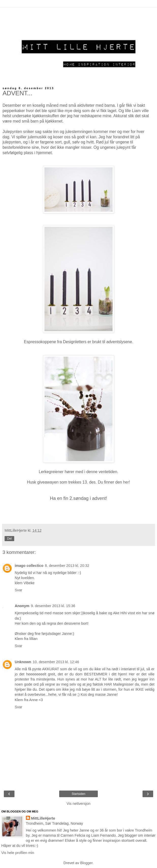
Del (9, 539)
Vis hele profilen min (18, 853)
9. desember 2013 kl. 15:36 (53, 606)
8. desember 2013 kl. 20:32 (67, 566)
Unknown (23, 662)
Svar (19, 590)
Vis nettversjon (78, 804)
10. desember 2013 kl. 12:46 (56, 662)
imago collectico (29, 566)
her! (126, 482)
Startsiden (78, 794)
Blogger (86, 863)
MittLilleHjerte (43, 818)
